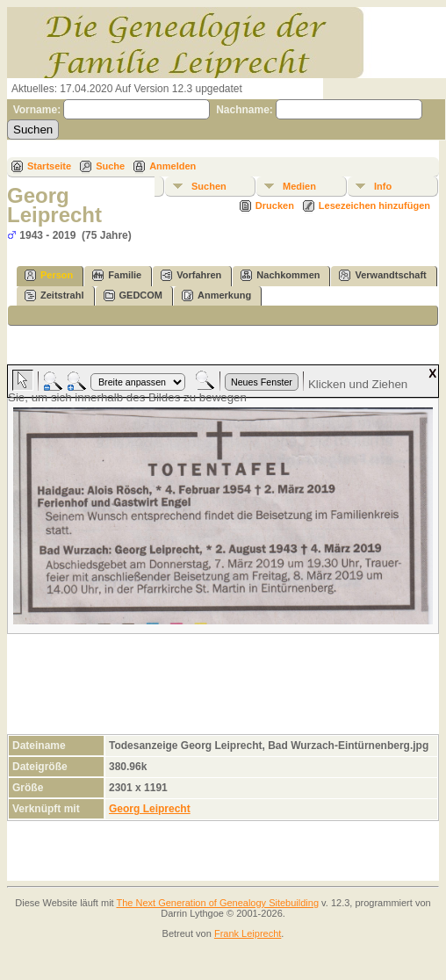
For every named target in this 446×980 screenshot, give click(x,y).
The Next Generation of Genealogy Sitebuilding (218, 903)
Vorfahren (191, 275)
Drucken (275, 205)
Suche (110, 166)
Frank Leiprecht (248, 933)
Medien (299, 186)
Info (383, 186)
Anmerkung (216, 295)
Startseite (49, 166)
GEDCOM (133, 295)
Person (49, 275)
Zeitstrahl (54, 295)
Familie (117, 275)
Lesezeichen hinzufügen (374, 205)
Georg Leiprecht (150, 809)
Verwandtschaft (382, 275)
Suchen (209, 186)
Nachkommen (280, 275)
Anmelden (173, 166)
